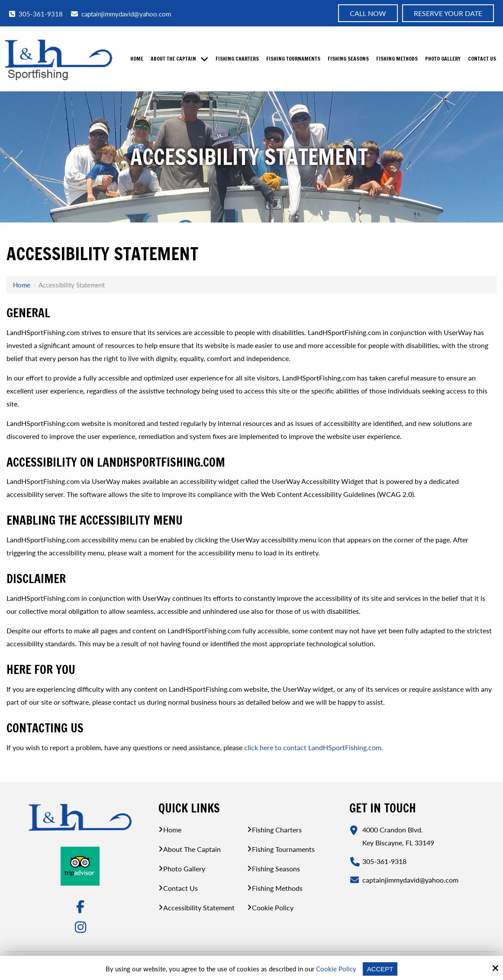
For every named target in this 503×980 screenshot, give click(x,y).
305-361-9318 (36, 14)
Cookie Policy (336, 969)
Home (22, 285)
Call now (368, 13)
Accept (380, 969)
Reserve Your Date (448, 13)
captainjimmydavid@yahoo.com (121, 14)
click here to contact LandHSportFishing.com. (314, 747)
